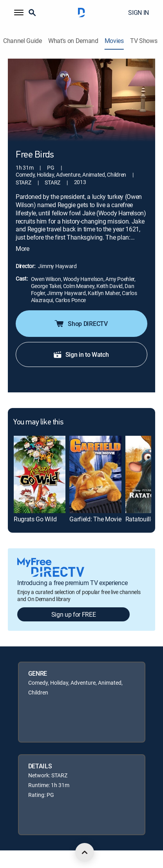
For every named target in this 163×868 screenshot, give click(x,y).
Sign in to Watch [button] (81, 354)
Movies (114, 41)
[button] (19, 13)
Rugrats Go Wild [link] (35, 519)
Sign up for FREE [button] (74, 614)
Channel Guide (23, 41)
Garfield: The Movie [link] (95, 519)
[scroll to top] (85, 852)
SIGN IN (139, 13)
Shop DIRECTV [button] (81, 324)
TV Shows (144, 41)
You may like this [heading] (38, 422)
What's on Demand (73, 41)
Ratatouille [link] (139, 519)
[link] (40, 474)
